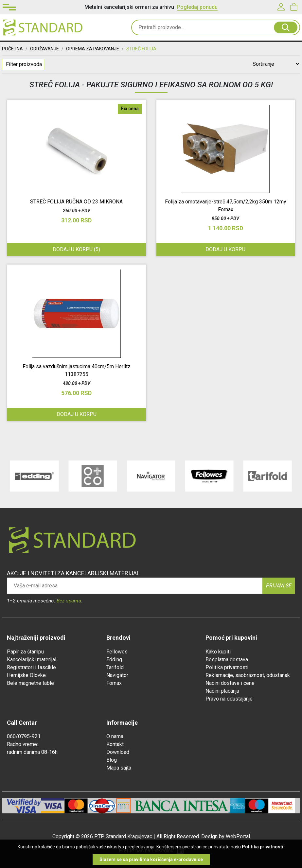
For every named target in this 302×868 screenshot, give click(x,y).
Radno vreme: (22, 744)
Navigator (117, 675)
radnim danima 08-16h (32, 752)
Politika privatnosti (227, 667)
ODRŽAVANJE (44, 49)
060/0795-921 (24, 736)
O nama (115, 736)
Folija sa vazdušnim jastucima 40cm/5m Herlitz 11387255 (77, 370)
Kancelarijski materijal (32, 660)
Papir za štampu (25, 652)
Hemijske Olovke (26, 675)
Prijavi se (279, 586)
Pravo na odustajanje (229, 699)
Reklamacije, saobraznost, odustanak (248, 675)
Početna (12, 49)
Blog (112, 760)
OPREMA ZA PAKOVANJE (93, 49)
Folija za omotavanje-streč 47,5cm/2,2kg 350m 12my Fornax (226, 206)
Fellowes (117, 652)
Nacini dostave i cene (230, 683)
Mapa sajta (119, 768)
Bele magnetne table (30, 683)
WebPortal (238, 836)
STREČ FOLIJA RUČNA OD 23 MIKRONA (76, 202)
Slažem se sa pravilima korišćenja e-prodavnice (151, 859)
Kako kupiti (218, 652)
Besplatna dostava (227, 660)
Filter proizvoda (24, 64)
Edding (114, 660)
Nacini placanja (222, 691)
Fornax (114, 683)
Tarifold (115, 667)
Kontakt (115, 744)
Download (118, 752)
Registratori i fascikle (31, 667)
